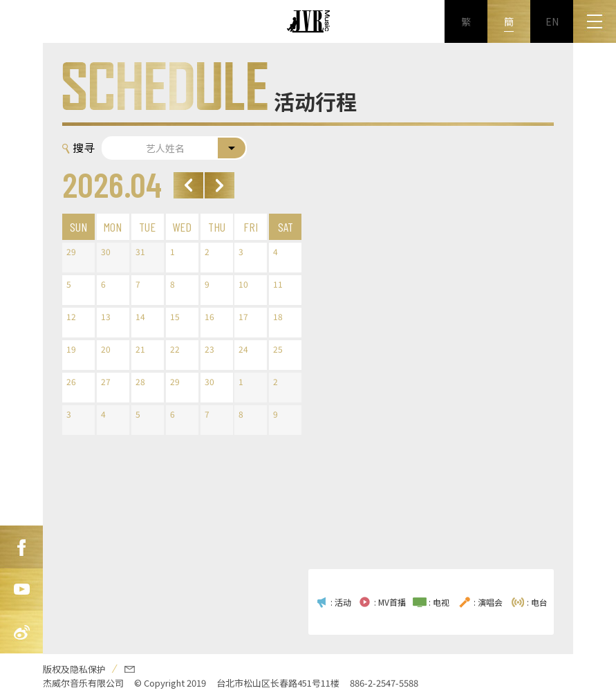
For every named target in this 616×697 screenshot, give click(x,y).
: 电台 (537, 602)
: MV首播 (390, 602)
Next (220, 185)
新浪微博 (21, 633)
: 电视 (439, 602)
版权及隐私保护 (74, 669)
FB (21, 547)
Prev (188, 185)
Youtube (21, 590)
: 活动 (341, 602)
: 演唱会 (488, 602)
